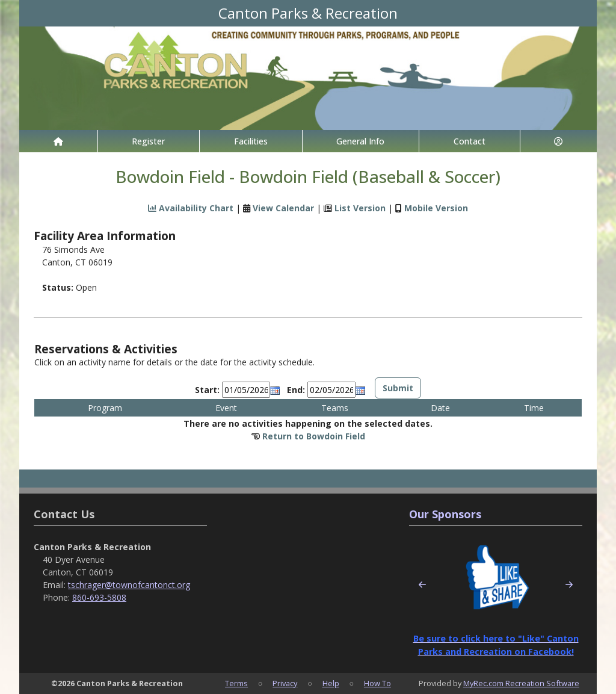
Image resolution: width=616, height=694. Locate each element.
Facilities (251, 141)
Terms (236, 683)
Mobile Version (436, 208)
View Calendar (283, 208)
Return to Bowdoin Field (314, 436)
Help (331, 683)
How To (377, 683)
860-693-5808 (99, 597)
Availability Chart (191, 208)
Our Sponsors (445, 514)
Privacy (285, 683)
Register (148, 141)
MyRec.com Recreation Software (521, 683)
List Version (360, 208)
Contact (470, 141)
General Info (360, 141)
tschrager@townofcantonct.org (129, 585)
